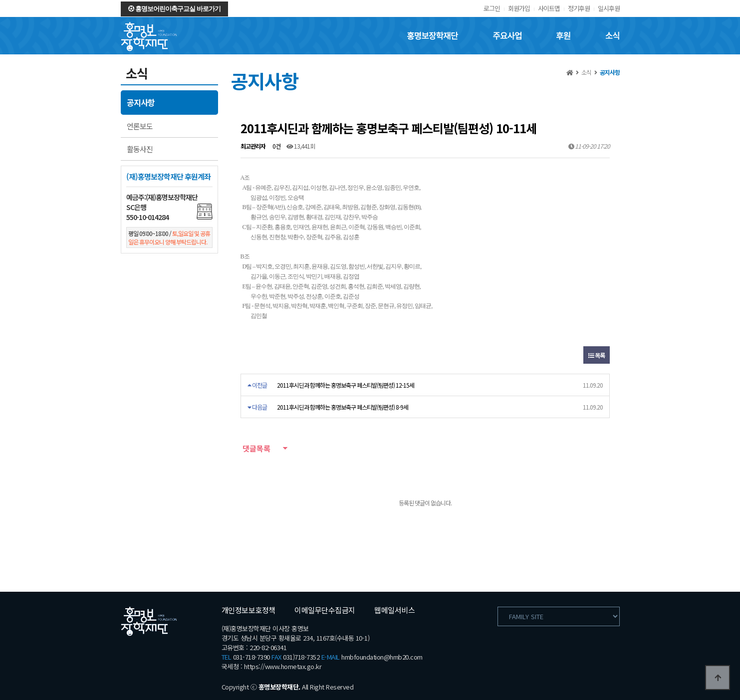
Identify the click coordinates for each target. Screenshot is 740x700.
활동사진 (140, 149)
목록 (597, 355)
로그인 (492, 8)
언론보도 (140, 126)
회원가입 (519, 8)
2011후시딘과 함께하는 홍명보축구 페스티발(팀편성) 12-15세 (346, 385)
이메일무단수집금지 (325, 610)
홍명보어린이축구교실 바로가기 (174, 9)
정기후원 (579, 8)
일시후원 (609, 8)
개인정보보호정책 (248, 610)
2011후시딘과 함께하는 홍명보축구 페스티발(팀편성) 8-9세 (343, 407)
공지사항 (141, 102)
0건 (276, 146)
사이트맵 (549, 8)
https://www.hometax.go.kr (283, 666)
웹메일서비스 (394, 610)
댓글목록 (255, 448)
